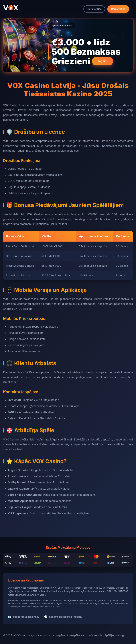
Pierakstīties (94, 9)
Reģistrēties (118, 9)
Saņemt (102, 61)
